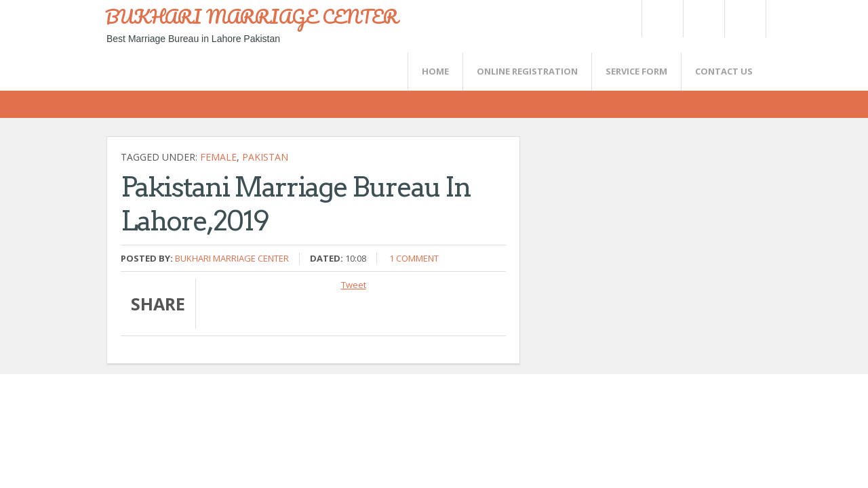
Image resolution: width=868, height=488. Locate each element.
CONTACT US (724, 71)
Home (435, 71)
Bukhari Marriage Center (232, 258)
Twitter (662, 19)
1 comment (414, 258)
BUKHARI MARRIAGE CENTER (252, 16)
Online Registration (527, 71)
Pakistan (265, 157)
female (218, 157)
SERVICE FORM (636, 71)
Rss (703, 19)
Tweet (354, 285)
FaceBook (743, 19)
